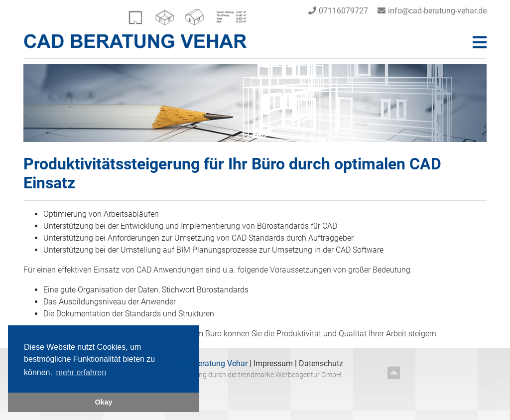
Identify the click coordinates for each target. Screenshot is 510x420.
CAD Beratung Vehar (211, 363)
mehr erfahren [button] (81, 372)
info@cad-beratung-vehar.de (437, 11)
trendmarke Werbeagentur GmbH (290, 375)
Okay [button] (103, 402)
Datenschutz (321, 363)
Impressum (274, 363)
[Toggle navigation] (480, 43)
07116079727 (343, 11)
